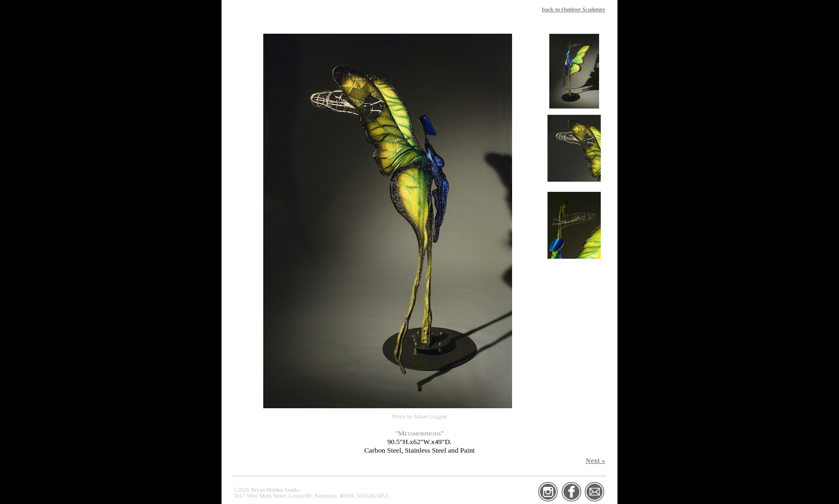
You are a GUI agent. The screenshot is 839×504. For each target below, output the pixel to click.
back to (574, 9)
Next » (595, 460)
